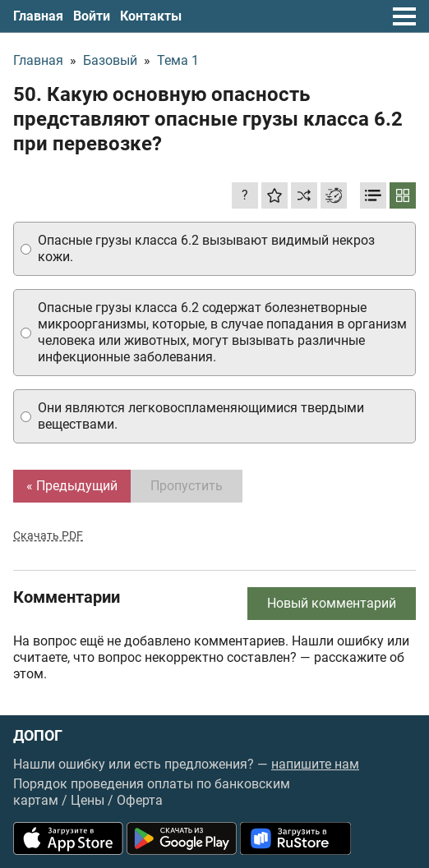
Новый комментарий (332, 603)
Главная (38, 16)
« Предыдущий (72, 486)
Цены (88, 800)
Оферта (140, 800)
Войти (92, 16)
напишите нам (315, 764)
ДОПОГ (38, 736)
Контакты (151, 16)
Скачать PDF (48, 535)
